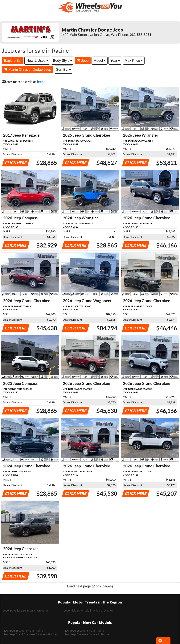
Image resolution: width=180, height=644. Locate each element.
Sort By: (63, 70)
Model (100, 61)
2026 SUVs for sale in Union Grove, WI (26, 611)
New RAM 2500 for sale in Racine (84, 631)
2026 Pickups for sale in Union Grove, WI (88, 611)
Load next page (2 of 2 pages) (90, 586)
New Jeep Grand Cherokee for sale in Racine (30, 634)
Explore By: (13, 61)
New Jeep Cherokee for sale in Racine (87, 634)
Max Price (134, 61)
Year (115, 61)
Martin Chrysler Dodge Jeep (28, 69)
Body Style (62, 61)
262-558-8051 (141, 35)
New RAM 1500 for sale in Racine (23, 631)
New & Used (37, 61)
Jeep (83, 60)
